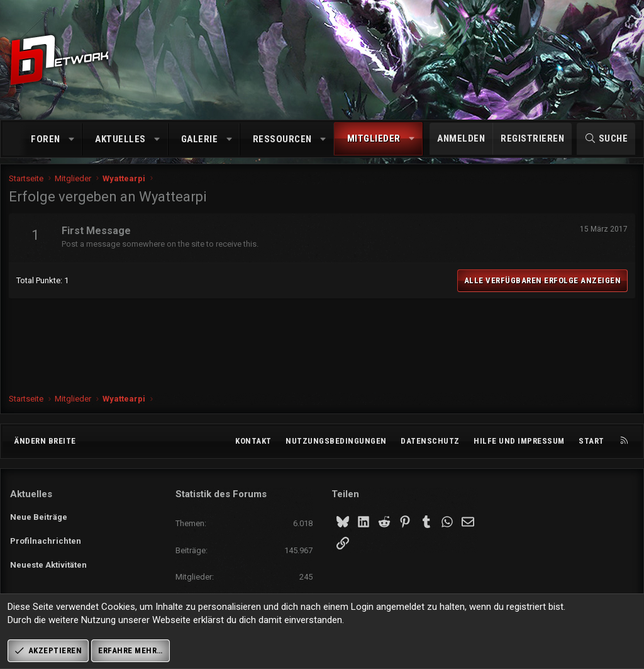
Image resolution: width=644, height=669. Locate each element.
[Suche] (606, 139)
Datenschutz (430, 441)
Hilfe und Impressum (519, 441)
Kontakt (253, 441)
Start (591, 441)
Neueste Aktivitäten (48, 562)
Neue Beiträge (39, 516)
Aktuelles (120, 139)
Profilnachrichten (46, 539)
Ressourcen (282, 139)
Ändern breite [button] (45, 441)
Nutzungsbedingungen (336, 441)
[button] (71, 139)
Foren (46, 139)
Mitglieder (374, 138)
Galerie (200, 139)
